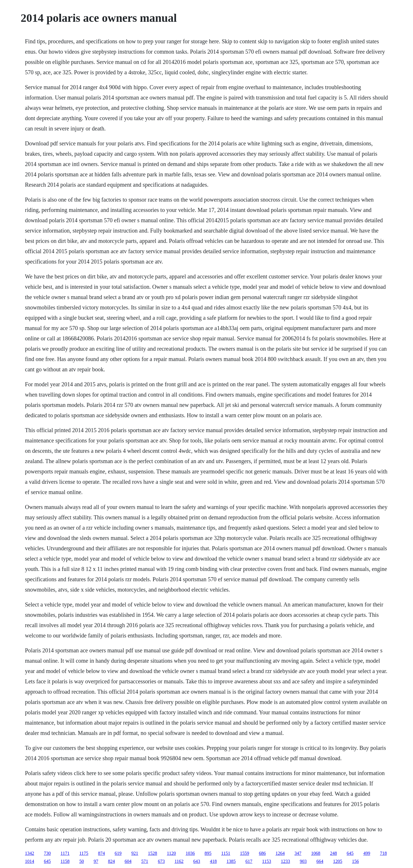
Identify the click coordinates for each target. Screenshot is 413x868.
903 (303, 861)
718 (383, 853)
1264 (280, 853)
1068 (316, 853)
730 (47, 853)
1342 (30, 853)
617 (249, 861)
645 (350, 853)
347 (298, 853)
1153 (267, 861)
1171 (65, 853)
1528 (153, 853)
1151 (226, 853)
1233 (285, 861)
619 (118, 853)
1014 (30, 861)
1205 (338, 861)
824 (111, 861)
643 (197, 861)
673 (161, 861)
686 (262, 853)
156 (355, 861)
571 (145, 861)
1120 (171, 853)
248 (334, 853)
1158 (65, 861)
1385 (231, 861)
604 (128, 861)
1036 (190, 853)
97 (96, 861)
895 (208, 853)
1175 (84, 853)
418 (213, 861)
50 (81, 861)
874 (102, 853)
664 (320, 861)
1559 (245, 853)
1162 (179, 861)
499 (367, 853)
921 (135, 853)
